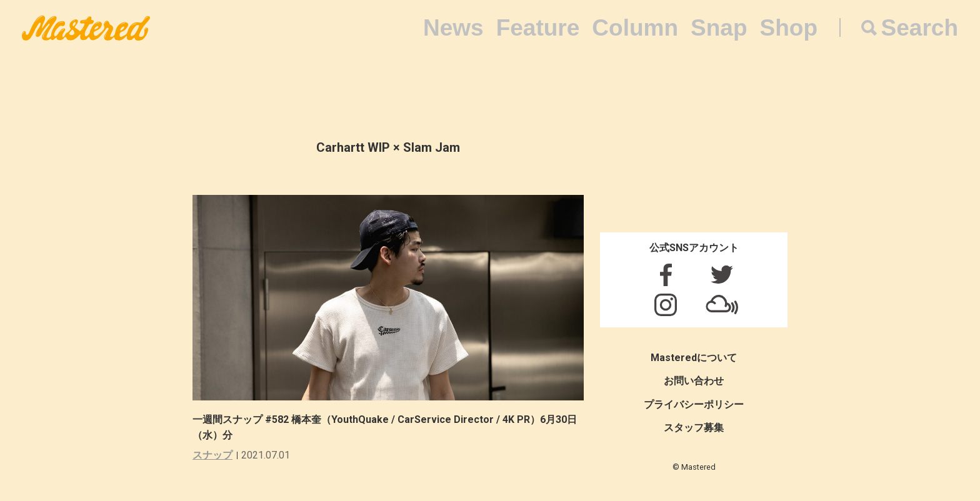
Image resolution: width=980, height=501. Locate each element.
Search (920, 28)
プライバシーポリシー (694, 404)
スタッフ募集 (694, 428)
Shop (789, 28)
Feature (538, 28)
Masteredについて (694, 358)
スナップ (212, 455)
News (453, 28)
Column (635, 28)
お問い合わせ (694, 381)
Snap (719, 28)
